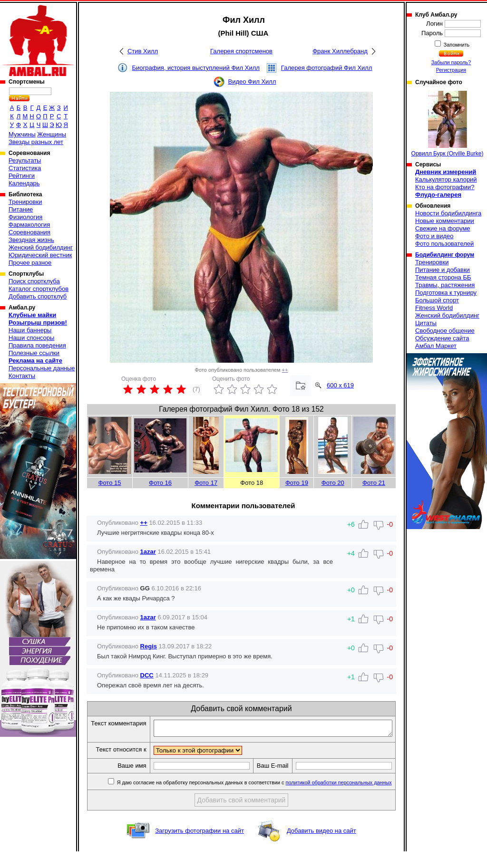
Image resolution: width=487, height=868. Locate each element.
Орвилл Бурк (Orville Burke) (448, 124)
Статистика (25, 168)
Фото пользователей (444, 244)
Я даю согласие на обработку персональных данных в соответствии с (254, 799)
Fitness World (434, 308)
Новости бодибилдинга (448, 213)
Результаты (25, 160)
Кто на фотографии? (445, 187)
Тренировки (25, 202)
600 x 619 (340, 385)
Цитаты (426, 323)
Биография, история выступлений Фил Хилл (196, 68)
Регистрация (451, 70)
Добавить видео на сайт (321, 847)
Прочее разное (30, 263)
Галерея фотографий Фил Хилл (327, 68)
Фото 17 (206, 483)
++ (285, 370)
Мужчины (22, 134)
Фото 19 (297, 483)
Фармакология (29, 225)
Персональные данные (42, 368)
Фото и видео (434, 236)
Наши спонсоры (31, 338)
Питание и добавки (443, 270)
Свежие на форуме (443, 228)
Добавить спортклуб (38, 296)
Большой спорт (437, 300)
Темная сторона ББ (443, 277)
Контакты (22, 376)
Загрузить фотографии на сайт (200, 847)
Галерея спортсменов (241, 51)
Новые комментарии (445, 221)
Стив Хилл (143, 51)
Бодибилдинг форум (445, 255)
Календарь (24, 183)
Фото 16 (160, 483)
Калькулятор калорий (446, 179)
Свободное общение (445, 331)
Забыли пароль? (451, 62)
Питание (21, 209)
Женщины (52, 134)
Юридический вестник (40, 255)
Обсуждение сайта (442, 338)
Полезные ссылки (34, 353)
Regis (149, 646)
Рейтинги (22, 176)
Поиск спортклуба (34, 281)
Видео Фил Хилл (252, 82)
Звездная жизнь (31, 240)
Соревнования (29, 232)
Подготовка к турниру (446, 293)
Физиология (25, 217)
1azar (148, 552)
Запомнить (456, 45)
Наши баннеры (30, 330)
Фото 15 (110, 483)
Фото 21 (374, 483)
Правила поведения (37, 345)
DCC (147, 675)
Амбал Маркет (436, 346)
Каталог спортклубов (39, 289)
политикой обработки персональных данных (339, 799)
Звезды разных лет (36, 142)
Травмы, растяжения (445, 285)
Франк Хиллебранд (340, 51)
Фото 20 (333, 483)
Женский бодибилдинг (41, 247)
